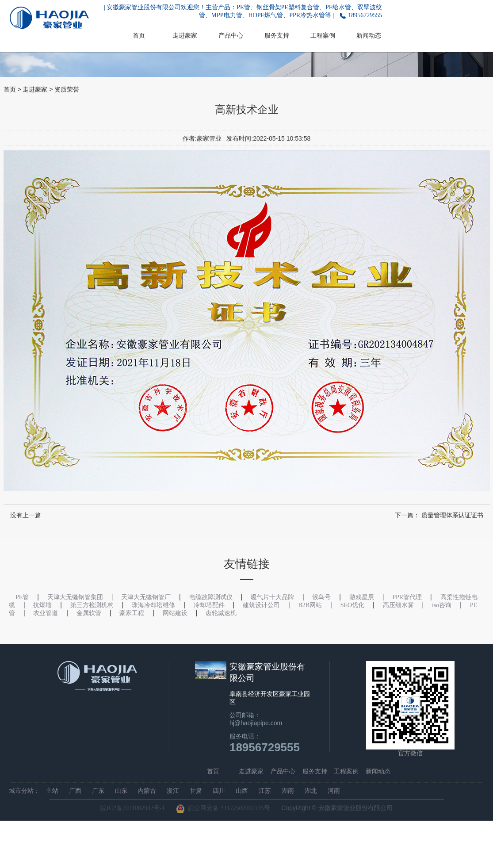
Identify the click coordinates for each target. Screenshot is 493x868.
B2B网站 (310, 605)
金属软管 (89, 613)
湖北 (311, 791)
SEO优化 (352, 605)
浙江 (173, 791)
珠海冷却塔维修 (153, 605)
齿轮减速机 (221, 613)
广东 (98, 791)
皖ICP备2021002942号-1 (132, 808)
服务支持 (277, 36)
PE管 (22, 597)
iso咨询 (442, 605)
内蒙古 (147, 791)
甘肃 (196, 791)
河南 (334, 791)
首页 (139, 36)
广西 (75, 791)
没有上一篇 (26, 515)
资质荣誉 (67, 90)
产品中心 (231, 36)
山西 (242, 791)
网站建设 (175, 613)
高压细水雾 (398, 605)
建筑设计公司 (261, 605)
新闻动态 (369, 36)
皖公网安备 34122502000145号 (223, 809)
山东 (121, 791)
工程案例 (323, 36)
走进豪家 (185, 36)
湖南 (288, 791)
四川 (219, 791)
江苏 (265, 791)
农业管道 (46, 613)
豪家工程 (132, 613)
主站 (52, 791)
